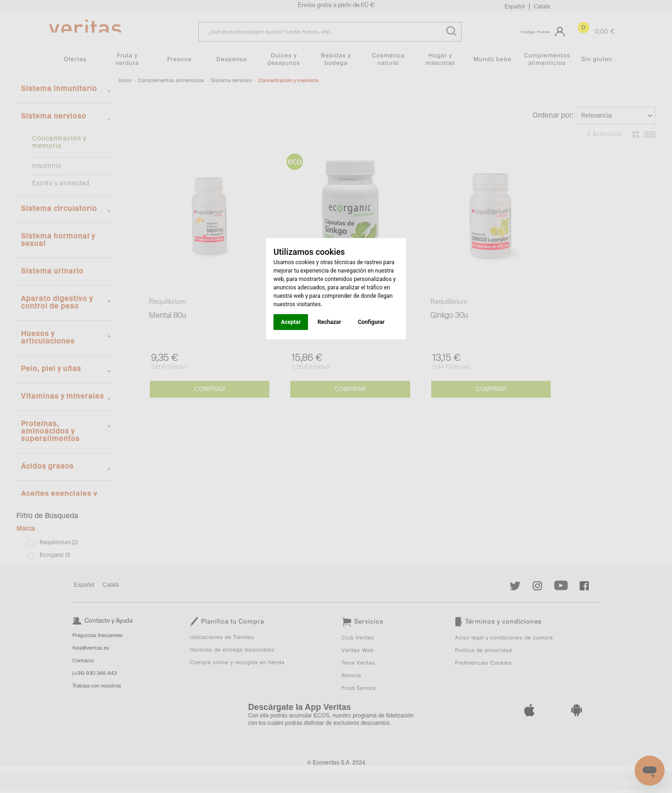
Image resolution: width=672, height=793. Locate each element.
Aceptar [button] (291, 322)
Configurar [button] (371, 322)
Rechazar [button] (329, 322)
